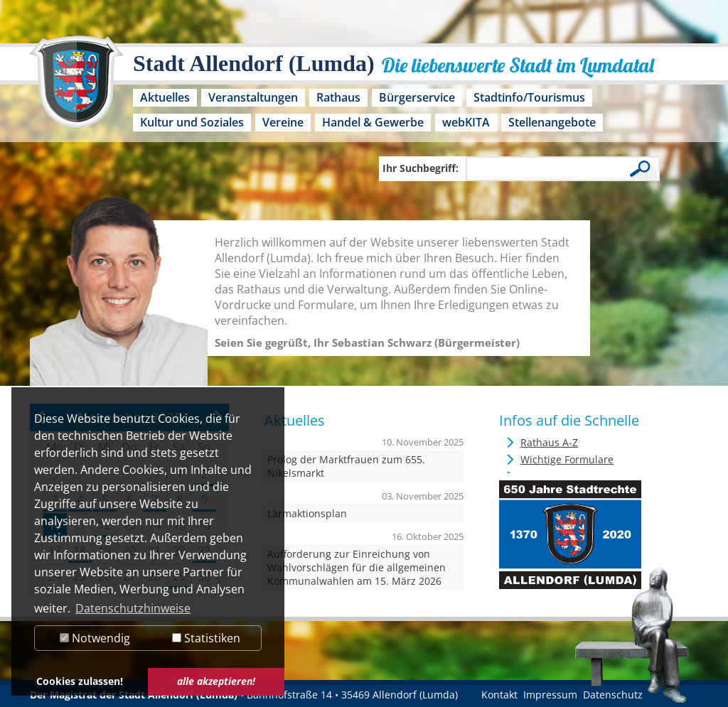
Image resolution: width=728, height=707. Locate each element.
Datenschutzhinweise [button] (133, 608)
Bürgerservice (417, 97)
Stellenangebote (552, 122)
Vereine (283, 122)
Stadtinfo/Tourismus (529, 97)
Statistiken (206, 638)
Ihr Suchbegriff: (421, 168)
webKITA (466, 122)
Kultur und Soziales (192, 122)
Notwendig (95, 638)
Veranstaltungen (253, 97)
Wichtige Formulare (567, 459)
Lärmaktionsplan (307, 513)
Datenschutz (613, 695)
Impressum (550, 695)
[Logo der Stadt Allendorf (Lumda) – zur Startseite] (76, 89)
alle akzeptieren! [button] (216, 681)
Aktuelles (165, 97)
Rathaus (338, 97)
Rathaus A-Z (549, 442)
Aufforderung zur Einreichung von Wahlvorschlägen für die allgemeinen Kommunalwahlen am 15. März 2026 (357, 567)
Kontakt (499, 695)
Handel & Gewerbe (373, 122)
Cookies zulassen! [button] (80, 681)
